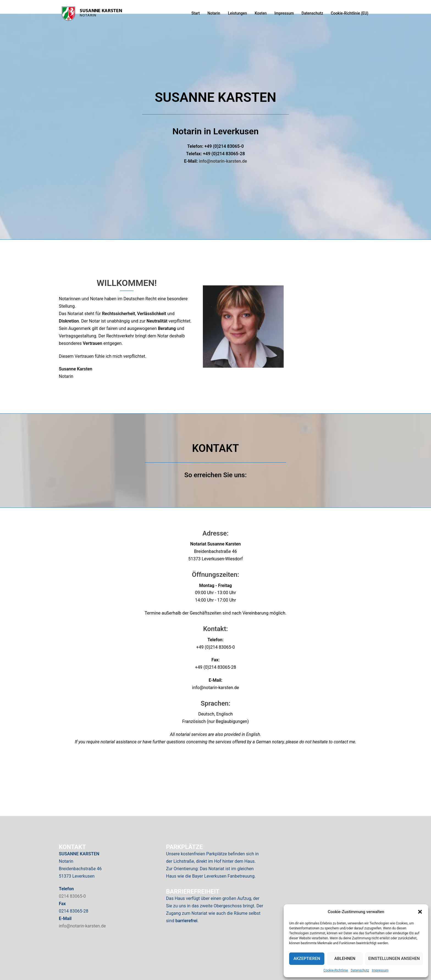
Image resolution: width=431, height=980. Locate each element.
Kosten (261, 13)
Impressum (380, 970)
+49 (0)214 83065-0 (215, 647)
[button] (420, 912)
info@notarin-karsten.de (223, 161)
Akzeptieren (307, 959)
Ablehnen (345, 959)
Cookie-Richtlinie (336, 970)
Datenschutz (360, 970)
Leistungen (237, 13)
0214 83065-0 (72, 896)
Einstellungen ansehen (394, 959)
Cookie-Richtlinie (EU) (350, 13)
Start (196, 13)
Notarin (214, 13)
